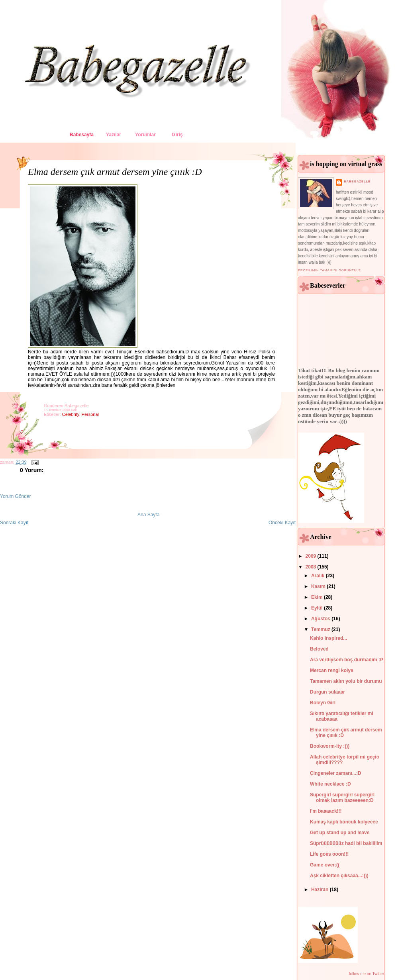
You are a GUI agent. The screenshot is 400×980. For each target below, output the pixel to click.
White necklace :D (330, 784)
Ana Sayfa (148, 515)
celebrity (71, 414)
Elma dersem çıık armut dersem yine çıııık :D (115, 172)
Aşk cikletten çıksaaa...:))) (339, 876)
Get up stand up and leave (340, 833)
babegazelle (357, 181)
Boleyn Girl (323, 703)
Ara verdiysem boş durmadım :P (347, 660)
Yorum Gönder (16, 496)
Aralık (319, 576)
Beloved (319, 649)
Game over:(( (325, 865)
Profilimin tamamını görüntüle (329, 270)
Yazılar (114, 135)
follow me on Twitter (367, 974)
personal (90, 414)
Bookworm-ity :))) (330, 746)
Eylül (318, 608)
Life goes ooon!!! (329, 854)
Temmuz (321, 629)
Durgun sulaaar (327, 692)
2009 (312, 556)
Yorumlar (145, 135)
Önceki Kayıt (282, 523)
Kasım (319, 586)
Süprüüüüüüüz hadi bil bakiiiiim (346, 843)
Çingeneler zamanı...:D (336, 773)
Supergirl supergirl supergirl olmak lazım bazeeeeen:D (342, 798)
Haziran (321, 890)
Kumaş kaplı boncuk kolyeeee (344, 822)
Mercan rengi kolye (332, 670)
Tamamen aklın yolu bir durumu (346, 681)
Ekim (318, 597)
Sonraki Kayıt (14, 523)
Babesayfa (82, 135)
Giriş (177, 135)
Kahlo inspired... (328, 638)
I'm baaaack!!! (326, 811)
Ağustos (321, 619)
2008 (312, 567)
